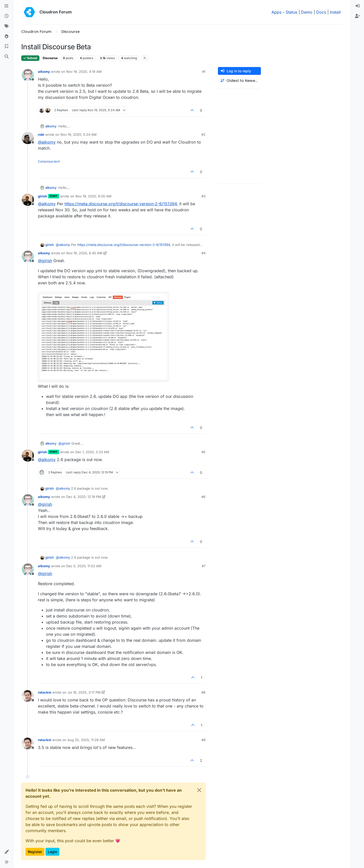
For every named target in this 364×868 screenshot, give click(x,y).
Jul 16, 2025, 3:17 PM (84, 692)
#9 (203, 740)
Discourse (50, 58)
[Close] (199, 790)
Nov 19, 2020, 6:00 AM (93, 196)
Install (335, 12)
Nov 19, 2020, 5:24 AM (78, 134)
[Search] (7, 57)
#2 (203, 134)
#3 (203, 196)
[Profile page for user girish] (28, 200)
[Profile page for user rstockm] (28, 696)
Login (52, 852)
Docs (321, 12)
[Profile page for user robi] (28, 138)
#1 (204, 72)
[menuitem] (357, 6)
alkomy (44, 72)
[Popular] (7, 36)
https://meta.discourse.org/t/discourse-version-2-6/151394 (121, 204)
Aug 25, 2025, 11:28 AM (86, 740)
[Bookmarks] (7, 47)
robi (41, 134)
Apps (276, 12)
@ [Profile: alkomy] (47, 142)
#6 (203, 497)
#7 (204, 566)
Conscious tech (49, 161)
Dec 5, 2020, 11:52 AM (84, 566)
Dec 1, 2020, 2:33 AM (92, 452)
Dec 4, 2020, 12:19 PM (84, 497)
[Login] (357, 6)
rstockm (45, 692)
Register (35, 852)
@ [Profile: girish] (45, 261)
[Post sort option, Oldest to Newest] (239, 81)
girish (42, 196)
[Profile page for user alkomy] (28, 75)
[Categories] (7, 6)
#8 (203, 692)
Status (291, 12)
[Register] (357, 16)
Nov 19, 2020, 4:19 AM (84, 72)
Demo (307, 12)
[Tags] (7, 26)
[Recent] (7, 16)
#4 (203, 253)
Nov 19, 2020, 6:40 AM (84, 253)
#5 (203, 452)
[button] (7, 852)
